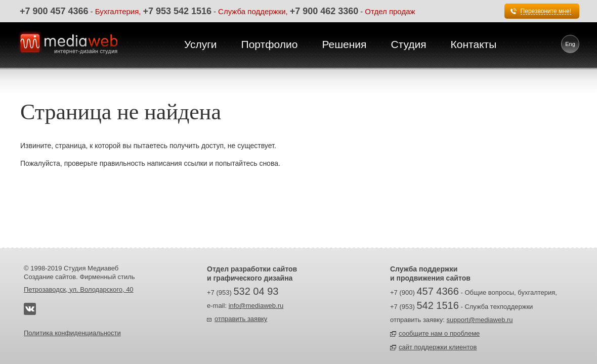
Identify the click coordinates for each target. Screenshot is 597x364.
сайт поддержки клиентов (438, 347)
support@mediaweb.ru (480, 320)
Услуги (201, 44)
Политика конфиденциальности (72, 333)
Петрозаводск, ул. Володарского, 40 (79, 289)
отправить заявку (241, 319)
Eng (570, 44)
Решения (344, 44)
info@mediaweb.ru (256, 306)
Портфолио (270, 44)
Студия (408, 44)
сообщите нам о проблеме (439, 333)
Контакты (474, 44)
